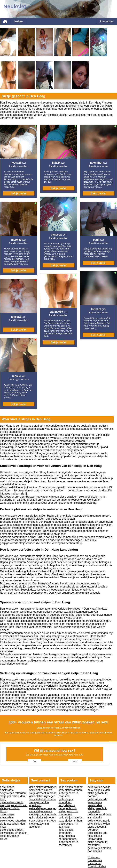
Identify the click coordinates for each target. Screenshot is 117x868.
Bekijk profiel (19, 193)
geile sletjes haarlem (71, 787)
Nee (75, 761)
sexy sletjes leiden (99, 790)
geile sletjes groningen (43, 787)
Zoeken (18, 21)
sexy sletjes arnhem (71, 790)
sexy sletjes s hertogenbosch (68, 807)
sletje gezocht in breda (43, 793)
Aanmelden (107, 21)
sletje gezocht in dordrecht (97, 795)
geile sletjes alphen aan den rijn (99, 816)
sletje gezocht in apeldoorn (39, 804)
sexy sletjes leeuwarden (95, 804)
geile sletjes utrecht (12, 802)
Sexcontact (94, 863)
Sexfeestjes (95, 860)
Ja (34, 761)
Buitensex (94, 857)
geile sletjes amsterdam (7, 788)
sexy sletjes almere (41, 790)
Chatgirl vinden (97, 866)
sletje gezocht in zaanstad (68, 795)
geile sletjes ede (97, 799)
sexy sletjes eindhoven (14, 805)
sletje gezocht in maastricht (97, 810)
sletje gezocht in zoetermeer (68, 813)
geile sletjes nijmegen (42, 796)
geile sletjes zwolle (99, 787)
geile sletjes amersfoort (66, 801)
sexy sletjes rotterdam (13, 793)
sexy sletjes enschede (43, 799)
